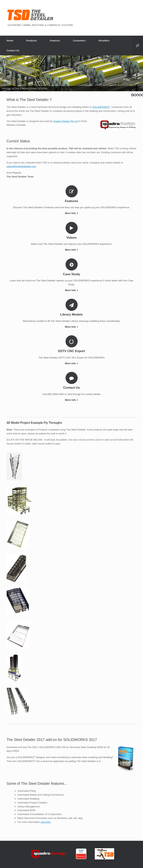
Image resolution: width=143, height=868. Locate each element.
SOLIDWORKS (101, 107)
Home (10, 41)
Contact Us (13, 50)
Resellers (104, 41)
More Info (71, 213)
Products (31, 41)
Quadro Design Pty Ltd (66, 121)
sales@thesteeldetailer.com (21, 166)
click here (46, 822)
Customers (79, 41)
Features (55, 41)
